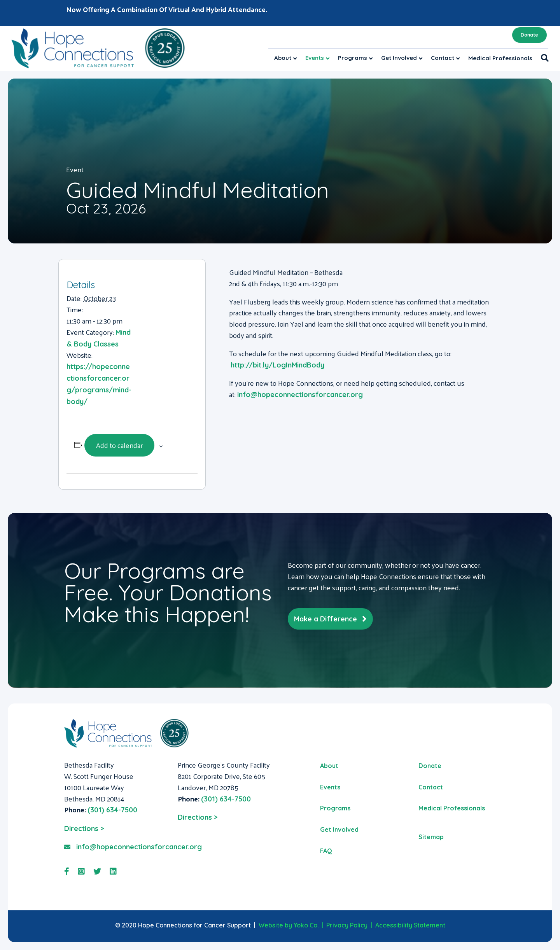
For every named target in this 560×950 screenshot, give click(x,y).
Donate (529, 35)
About (283, 58)
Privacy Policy (347, 925)
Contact (443, 58)
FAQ (326, 851)
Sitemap (431, 837)
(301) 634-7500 (112, 810)
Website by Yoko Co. (289, 925)
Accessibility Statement (410, 925)
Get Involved (399, 58)
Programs (353, 58)
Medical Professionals (500, 58)
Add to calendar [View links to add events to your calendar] (119, 445)
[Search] (543, 58)
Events (315, 58)
